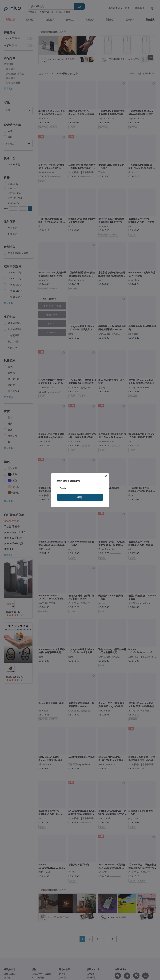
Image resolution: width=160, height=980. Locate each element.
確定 (80, 497)
